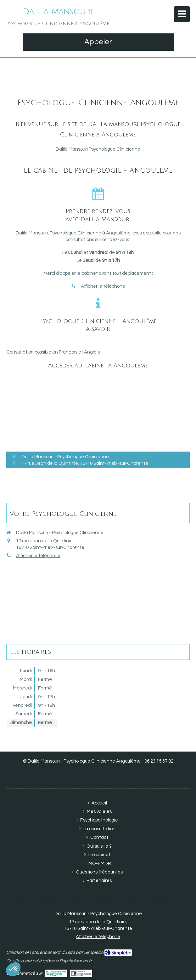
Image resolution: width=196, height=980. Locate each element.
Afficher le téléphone (103, 286)
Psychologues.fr (76, 961)
